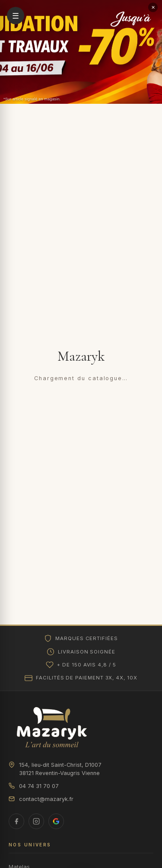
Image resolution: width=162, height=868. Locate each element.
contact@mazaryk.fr (41, 799)
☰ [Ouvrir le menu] (16, 16)
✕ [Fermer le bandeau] (153, 7)
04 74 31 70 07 (34, 786)
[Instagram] (36, 821)
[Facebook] (16, 821)
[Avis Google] (56, 821)
